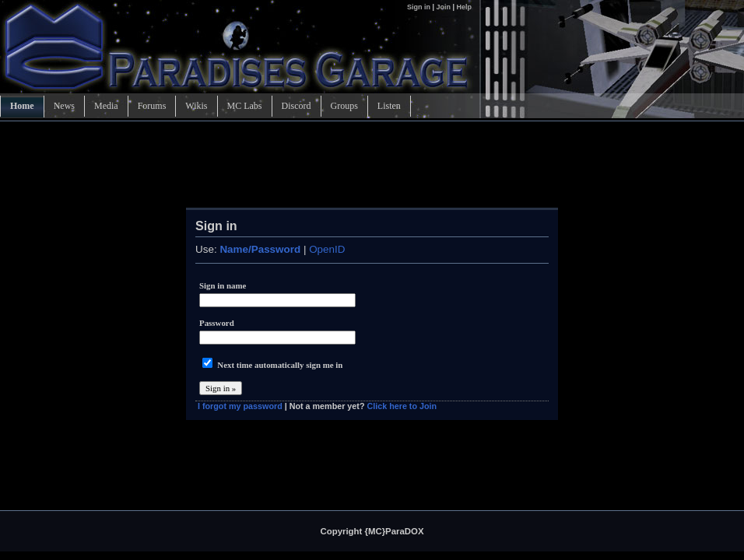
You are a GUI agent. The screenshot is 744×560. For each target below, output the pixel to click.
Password (217, 323)
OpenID (327, 249)
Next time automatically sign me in (280, 365)
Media (106, 106)
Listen (389, 106)
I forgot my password (240, 406)
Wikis (196, 106)
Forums (152, 106)
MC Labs (245, 106)
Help (464, 7)
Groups (344, 106)
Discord (297, 106)
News (64, 106)
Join (443, 7)
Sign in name (223, 285)
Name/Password (260, 249)
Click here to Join (402, 406)
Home (22, 106)
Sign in (420, 7)
